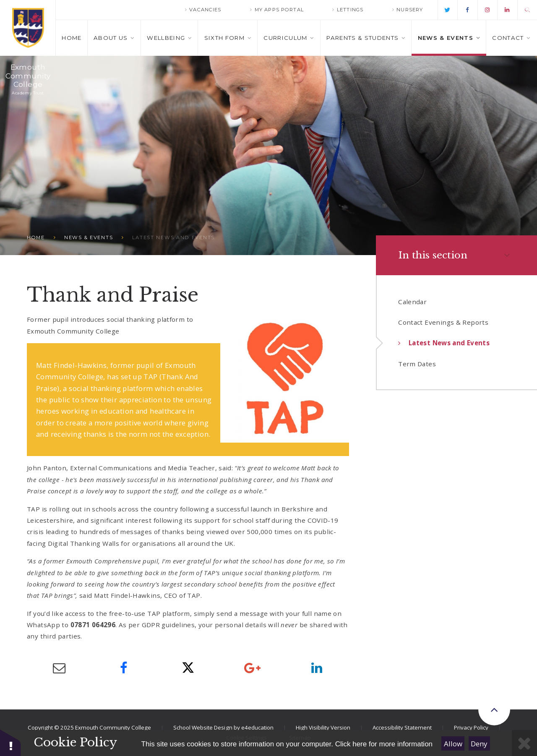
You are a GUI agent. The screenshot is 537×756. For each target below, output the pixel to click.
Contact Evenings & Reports (443, 322)
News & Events (89, 237)
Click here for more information (384, 744)
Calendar (412, 302)
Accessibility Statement (402, 727)
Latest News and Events (173, 237)
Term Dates (417, 364)
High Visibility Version (323, 727)
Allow (453, 744)
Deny (479, 744)
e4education (257, 727)
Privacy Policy (471, 727)
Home (36, 237)
